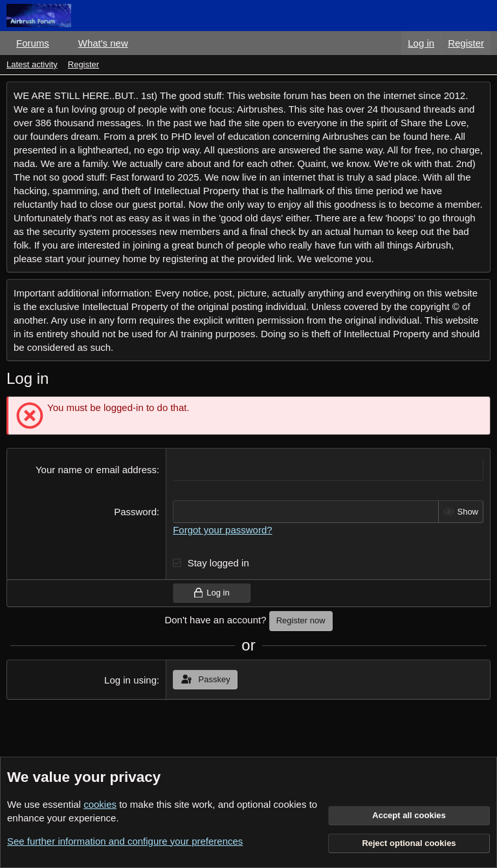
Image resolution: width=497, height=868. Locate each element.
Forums (33, 43)
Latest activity (32, 64)
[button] (60, 43)
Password (135, 512)
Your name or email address (96, 470)
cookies (100, 804)
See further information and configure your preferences (125, 841)
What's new (103, 43)
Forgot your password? (222, 530)
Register (83, 64)
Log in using (130, 679)
